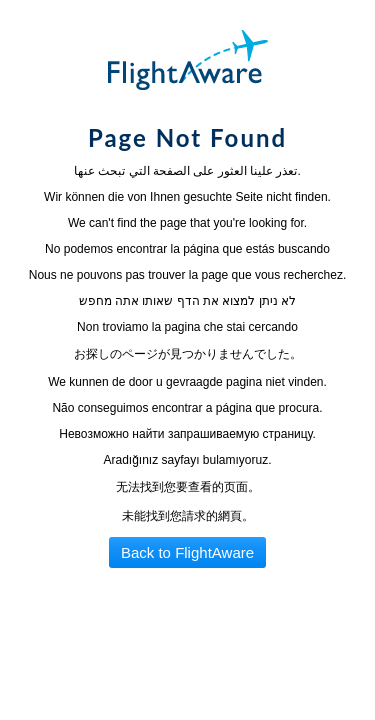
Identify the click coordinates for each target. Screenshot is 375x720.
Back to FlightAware (187, 552)
